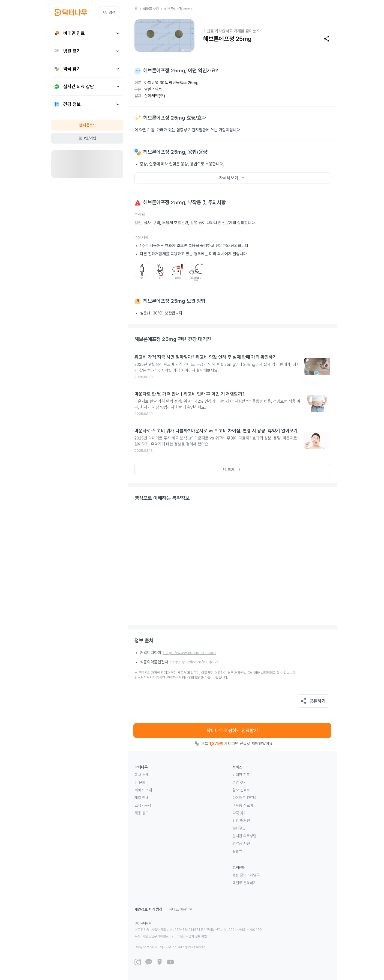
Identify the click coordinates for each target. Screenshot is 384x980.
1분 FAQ (239, 828)
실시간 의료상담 (244, 836)
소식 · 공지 (143, 805)
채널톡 (255, 875)
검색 (109, 12)
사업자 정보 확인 (196, 936)
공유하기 (313, 701)
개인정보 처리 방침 (148, 909)
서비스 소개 (143, 790)
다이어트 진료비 (244, 798)
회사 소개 (142, 775)
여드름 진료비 (243, 805)
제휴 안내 (142, 798)
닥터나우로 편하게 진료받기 (232, 730)
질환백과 (239, 851)
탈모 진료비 (241, 790)
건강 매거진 (241, 821)
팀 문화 (140, 782)
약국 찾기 (239, 813)
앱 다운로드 (87, 125)
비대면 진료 (241, 775)
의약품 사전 (241, 844)
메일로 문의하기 (244, 883)
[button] (139, 9)
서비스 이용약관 (181, 909)
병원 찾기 (239, 782)
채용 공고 (142, 813)
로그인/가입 (87, 138)
